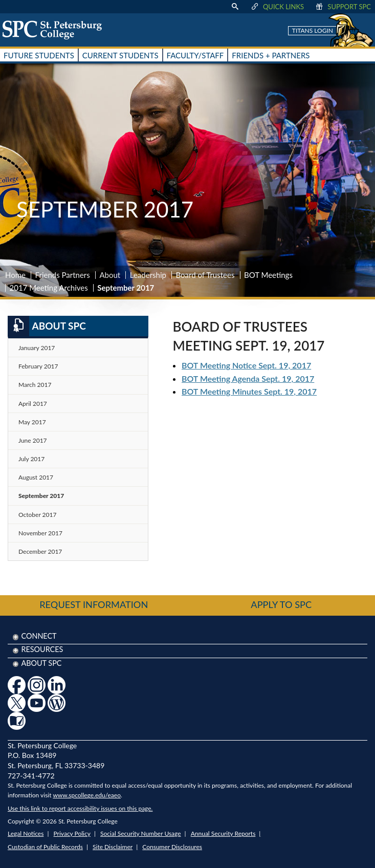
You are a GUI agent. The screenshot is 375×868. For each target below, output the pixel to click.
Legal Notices (26, 833)
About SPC (47, 326)
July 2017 (31, 459)
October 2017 (37, 515)
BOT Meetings (268, 275)
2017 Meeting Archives (49, 288)
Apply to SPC (281, 604)
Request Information (94, 604)
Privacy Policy (72, 833)
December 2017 (40, 551)
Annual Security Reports (223, 833)
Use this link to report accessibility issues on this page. (80, 808)
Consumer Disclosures (172, 847)
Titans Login (313, 30)
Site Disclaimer (113, 847)
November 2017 (40, 533)
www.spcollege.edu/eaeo (87, 795)
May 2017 (32, 422)
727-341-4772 (31, 776)
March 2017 (35, 385)
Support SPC (343, 7)
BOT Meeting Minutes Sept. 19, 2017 (249, 391)
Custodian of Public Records (45, 847)
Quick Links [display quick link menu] (277, 7)
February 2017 (38, 366)
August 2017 (36, 477)
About (110, 275)
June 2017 (33, 440)
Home (15, 275)
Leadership (148, 275)
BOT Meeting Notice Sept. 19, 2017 (246, 365)
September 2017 (41, 496)
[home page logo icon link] (56, 30)
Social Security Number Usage (141, 833)
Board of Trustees (205, 275)
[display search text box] (235, 7)
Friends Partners (63, 275)
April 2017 (33, 404)
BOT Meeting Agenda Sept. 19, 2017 (248, 378)
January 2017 (37, 348)
